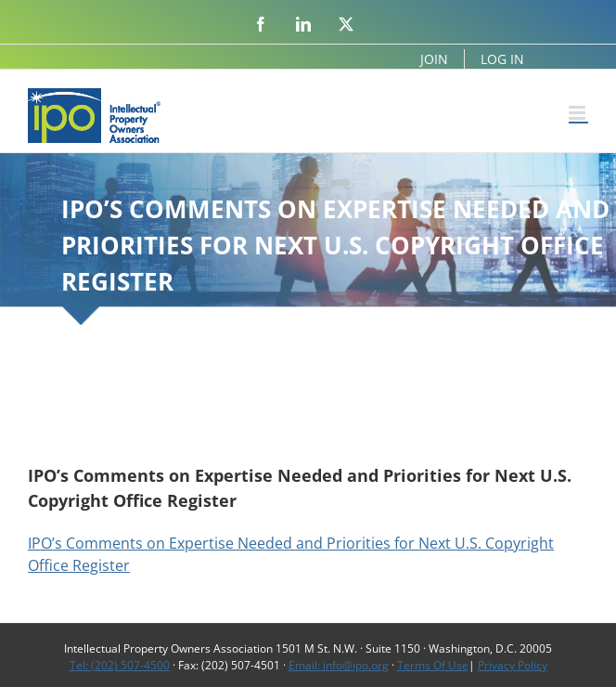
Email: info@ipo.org (339, 665)
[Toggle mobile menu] (578, 113)
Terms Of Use (433, 665)
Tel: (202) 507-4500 (120, 665)
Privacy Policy (513, 665)
